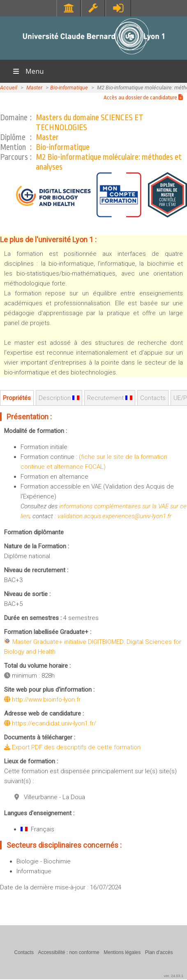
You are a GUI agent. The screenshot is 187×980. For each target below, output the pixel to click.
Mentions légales (122, 952)
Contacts (153, 398)
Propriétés (17, 398)
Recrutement (110, 398)
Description (59, 398)
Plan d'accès (159, 952)
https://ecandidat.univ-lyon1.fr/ (50, 723)
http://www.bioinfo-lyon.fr (42, 699)
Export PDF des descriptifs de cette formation (72, 747)
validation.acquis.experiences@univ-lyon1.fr (114, 516)
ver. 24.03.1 (174, 976)
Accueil (9, 88)
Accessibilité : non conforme (68, 952)
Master (34, 88)
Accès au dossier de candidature (143, 97)
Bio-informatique (69, 88)
